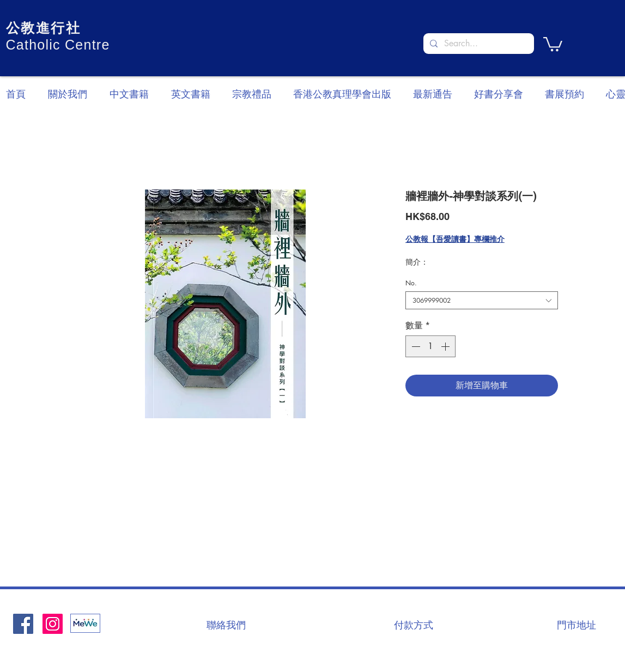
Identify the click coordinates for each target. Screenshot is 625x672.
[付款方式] (414, 625)
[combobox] (482, 300)
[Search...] (478, 44)
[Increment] (446, 346)
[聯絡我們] (226, 625)
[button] (553, 43)
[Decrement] (415, 346)
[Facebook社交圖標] (23, 624)
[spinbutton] (430, 346)
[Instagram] (53, 624)
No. (411, 283)
